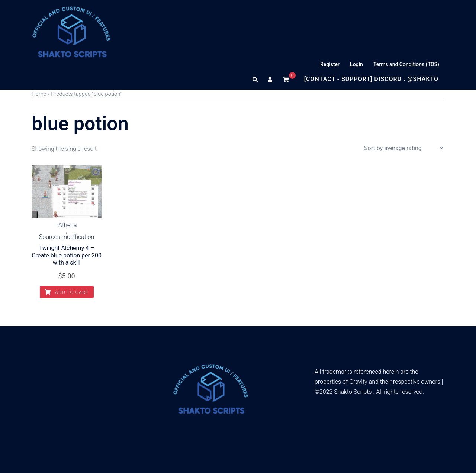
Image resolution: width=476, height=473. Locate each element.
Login (356, 64)
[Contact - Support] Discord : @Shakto (371, 79)
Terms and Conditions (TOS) (406, 64)
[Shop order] (403, 148)
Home (39, 94)
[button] (255, 79)
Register (330, 64)
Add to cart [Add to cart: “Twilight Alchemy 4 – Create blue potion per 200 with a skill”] (67, 292)
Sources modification (67, 237)
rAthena (67, 225)
